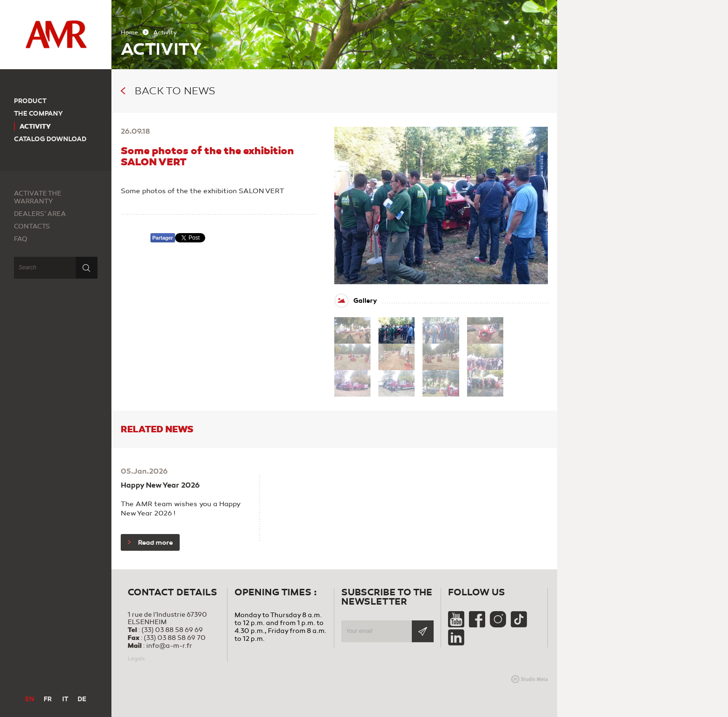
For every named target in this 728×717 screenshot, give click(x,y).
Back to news (168, 91)
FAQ (21, 239)
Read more (150, 542)
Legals (136, 658)
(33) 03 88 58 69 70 (175, 638)
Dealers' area (40, 214)
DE (82, 699)
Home (129, 33)
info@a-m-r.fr (169, 646)
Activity (35, 126)
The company (38, 114)
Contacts (32, 226)
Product (30, 101)
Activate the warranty (38, 197)
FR (48, 699)
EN (30, 699)
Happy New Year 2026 (160, 485)
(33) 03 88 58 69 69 (172, 630)
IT (65, 699)
